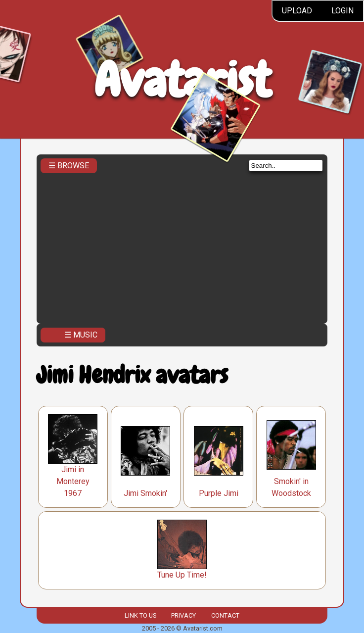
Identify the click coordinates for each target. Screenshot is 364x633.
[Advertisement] (182, 245)
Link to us (140, 615)
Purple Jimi (219, 493)
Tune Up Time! (182, 575)
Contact (225, 615)
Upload (297, 11)
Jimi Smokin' (145, 493)
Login (342, 11)
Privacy (183, 615)
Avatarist (182, 80)
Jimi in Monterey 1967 (73, 481)
